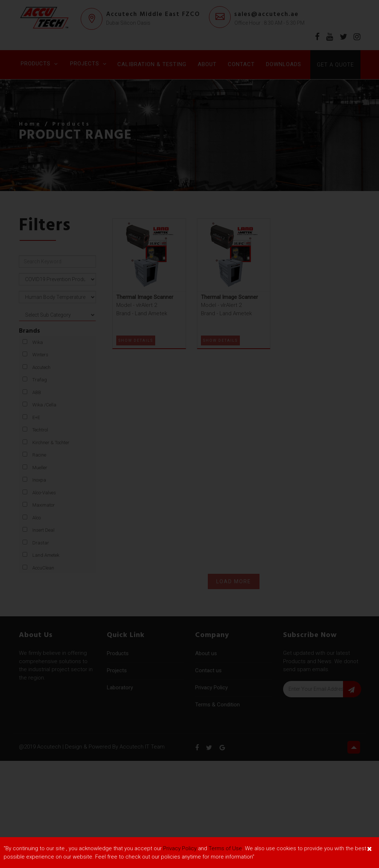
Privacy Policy (180, 848)
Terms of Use (225, 848)
